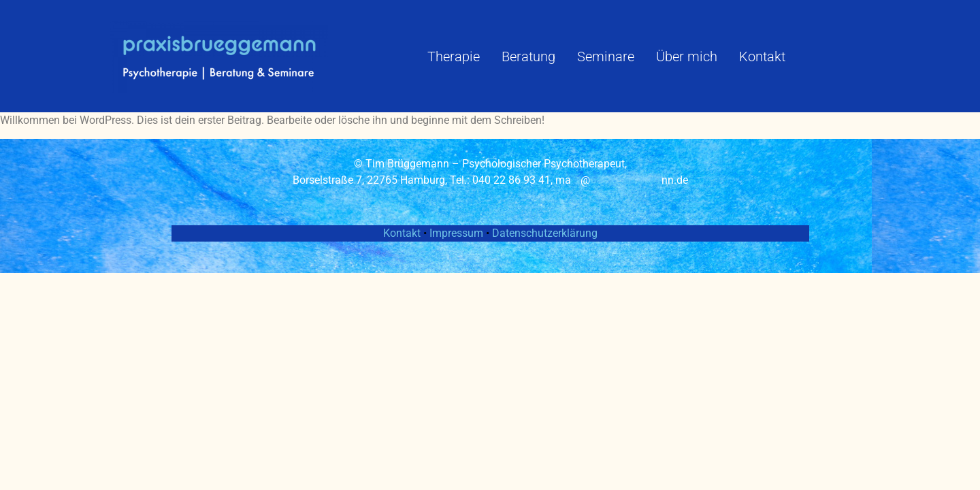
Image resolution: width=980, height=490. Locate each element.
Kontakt (762, 56)
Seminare (606, 56)
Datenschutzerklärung (545, 233)
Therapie (454, 56)
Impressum (458, 233)
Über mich (687, 56)
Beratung (528, 56)
